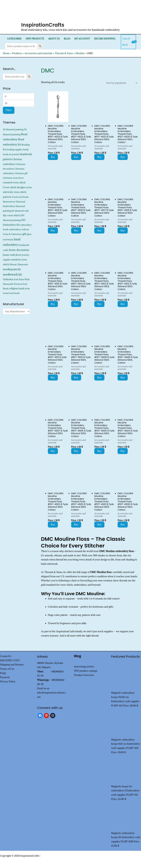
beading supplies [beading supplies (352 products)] (14, 150)
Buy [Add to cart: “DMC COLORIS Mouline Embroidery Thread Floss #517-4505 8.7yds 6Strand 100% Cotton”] (99, 451)
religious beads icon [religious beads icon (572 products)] (19, 288)
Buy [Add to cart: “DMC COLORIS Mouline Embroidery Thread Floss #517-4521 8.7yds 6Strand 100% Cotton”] (99, 157)
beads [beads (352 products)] (26, 150)
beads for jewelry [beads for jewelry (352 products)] (11, 154)
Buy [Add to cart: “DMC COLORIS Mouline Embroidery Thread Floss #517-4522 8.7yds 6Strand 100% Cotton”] (76, 157)
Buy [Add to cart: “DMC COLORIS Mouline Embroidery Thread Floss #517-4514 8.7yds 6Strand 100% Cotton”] (76, 304)
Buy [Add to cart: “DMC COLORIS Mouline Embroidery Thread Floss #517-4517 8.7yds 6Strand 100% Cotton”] (99, 230)
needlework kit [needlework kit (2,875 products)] (12, 274)
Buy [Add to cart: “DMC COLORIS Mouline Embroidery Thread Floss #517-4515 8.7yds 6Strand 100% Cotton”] (53, 304)
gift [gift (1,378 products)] (24, 234)
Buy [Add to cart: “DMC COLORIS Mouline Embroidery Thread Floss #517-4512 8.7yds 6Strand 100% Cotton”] (123, 304)
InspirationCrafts (43, 25)
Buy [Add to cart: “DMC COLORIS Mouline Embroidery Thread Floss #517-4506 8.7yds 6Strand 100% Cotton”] (76, 451)
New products (35, 39)
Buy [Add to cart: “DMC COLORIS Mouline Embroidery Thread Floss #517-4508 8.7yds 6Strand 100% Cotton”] (123, 378)
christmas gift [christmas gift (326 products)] (21, 173)
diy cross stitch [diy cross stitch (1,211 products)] (11, 215)
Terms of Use (7, 669)
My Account (82, 39)
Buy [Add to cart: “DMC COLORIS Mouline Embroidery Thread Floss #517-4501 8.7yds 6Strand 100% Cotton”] (99, 525)
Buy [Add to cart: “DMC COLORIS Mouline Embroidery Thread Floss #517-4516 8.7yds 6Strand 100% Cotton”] (123, 230)
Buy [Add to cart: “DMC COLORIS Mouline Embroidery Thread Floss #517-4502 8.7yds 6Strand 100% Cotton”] (76, 525)
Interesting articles (84, 667)
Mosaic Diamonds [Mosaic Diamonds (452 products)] (19, 264)
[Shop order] (121, 83)
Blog (67, 39)
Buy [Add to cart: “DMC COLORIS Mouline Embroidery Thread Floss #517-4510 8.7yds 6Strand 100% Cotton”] (76, 378)
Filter (9, 110)
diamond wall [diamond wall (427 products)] (22, 211)
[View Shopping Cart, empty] (128, 42)
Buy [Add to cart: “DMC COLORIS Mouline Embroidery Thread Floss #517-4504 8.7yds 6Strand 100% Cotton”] (123, 451)
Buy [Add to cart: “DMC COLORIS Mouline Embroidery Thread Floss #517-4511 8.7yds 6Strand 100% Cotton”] (53, 378)
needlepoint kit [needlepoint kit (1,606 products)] (12, 269)
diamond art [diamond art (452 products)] (9, 202)
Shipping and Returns (12, 665)
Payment (5, 677)
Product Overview (84, 675)
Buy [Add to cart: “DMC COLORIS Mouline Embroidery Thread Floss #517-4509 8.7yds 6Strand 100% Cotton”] (99, 378)
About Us (54, 39)
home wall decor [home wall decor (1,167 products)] (12, 255)
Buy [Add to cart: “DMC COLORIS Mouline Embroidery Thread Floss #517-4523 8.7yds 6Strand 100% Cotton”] (53, 157)
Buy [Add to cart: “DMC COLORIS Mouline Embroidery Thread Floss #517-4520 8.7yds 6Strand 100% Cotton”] (123, 157)
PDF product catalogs (86, 671)
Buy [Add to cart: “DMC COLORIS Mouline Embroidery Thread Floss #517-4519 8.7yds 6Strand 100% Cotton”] (53, 230)
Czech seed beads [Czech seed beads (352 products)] (20, 197)
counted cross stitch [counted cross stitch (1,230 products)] (14, 182)
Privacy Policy (8, 682)
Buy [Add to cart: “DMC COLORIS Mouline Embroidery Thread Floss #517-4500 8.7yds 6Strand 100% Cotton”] (123, 525)
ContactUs (6, 656)
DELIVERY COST (10, 660)
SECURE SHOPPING (105, 39)
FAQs (3, 673)
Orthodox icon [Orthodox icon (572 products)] (10, 279)
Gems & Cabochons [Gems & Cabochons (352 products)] (12, 234)
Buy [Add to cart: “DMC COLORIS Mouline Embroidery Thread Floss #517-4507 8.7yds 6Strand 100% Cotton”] (53, 451)
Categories (14, 39)
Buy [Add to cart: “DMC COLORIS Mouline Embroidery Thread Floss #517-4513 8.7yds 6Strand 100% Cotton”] (99, 304)
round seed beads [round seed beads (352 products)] (11, 293)
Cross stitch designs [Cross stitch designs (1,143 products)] (14, 187)
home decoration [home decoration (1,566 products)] (19, 250)
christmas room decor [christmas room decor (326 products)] (13, 178)
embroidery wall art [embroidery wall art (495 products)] (19, 229)
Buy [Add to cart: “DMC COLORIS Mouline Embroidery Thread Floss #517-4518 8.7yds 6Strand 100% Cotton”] (76, 230)
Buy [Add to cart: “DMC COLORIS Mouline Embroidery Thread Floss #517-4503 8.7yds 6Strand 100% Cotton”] (53, 525)
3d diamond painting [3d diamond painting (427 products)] (13, 129)
